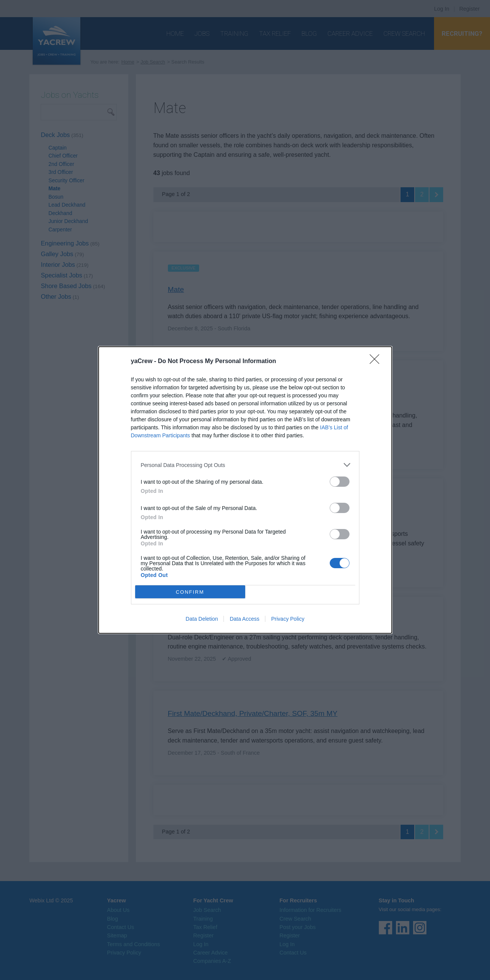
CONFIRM (190, 592)
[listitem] (245, 465)
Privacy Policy (288, 619)
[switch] (340, 482)
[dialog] (245, 490)
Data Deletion (202, 619)
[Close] (377, 362)
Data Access (244, 619)
